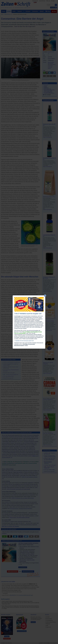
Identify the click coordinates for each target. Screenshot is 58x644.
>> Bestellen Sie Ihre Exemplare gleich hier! (24, 341)
